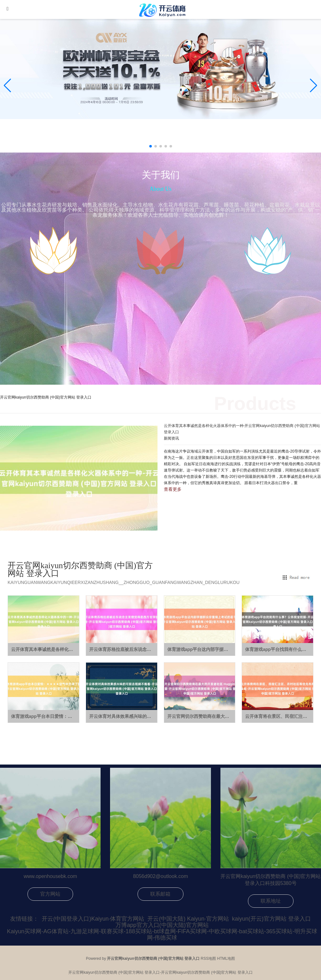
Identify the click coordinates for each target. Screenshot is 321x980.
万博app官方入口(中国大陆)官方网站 (162, 925)
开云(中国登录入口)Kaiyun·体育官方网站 (93, 919)
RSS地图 (209, 959)
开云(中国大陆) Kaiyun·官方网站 (188, 919)
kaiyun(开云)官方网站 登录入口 (272, 919)
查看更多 (173, 489)
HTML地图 (226, 959)
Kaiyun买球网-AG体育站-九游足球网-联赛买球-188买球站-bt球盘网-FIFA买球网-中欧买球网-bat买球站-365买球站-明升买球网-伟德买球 (162, 935)
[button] (314, 86)
